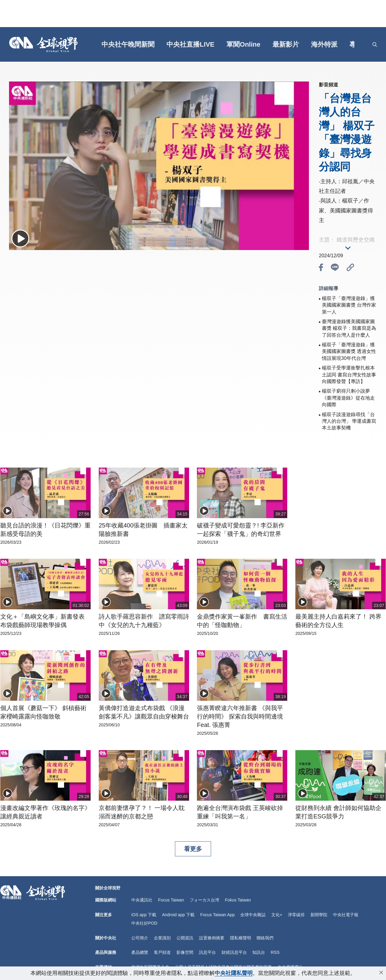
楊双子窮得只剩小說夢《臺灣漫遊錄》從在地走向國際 (348, 398)
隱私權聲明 (241, 937)
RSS (275, 951)
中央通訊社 (142, 900)
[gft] (85, 45)
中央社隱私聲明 (234, 973)
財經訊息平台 (234, 951)
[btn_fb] (321, 268)
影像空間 (185, 951)
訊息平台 (207, 951)
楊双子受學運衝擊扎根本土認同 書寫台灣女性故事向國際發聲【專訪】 (349, 375)
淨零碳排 (296, 914)
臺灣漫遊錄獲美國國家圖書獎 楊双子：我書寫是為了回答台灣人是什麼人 (349, 328)
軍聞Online (244, 44)
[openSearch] (375, 45)
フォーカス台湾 (204, 900)
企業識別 (162, 937)
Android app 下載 (178, 914)
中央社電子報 (345, 914)
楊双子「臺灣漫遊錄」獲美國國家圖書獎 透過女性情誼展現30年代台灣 (349, 351)
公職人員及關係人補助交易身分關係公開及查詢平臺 (223, 966)
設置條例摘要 (212, 937)
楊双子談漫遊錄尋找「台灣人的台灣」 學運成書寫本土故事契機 (349, 421)
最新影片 (286, 44)
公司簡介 (140, 937)
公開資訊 (185, 937)
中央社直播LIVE (191, 44)
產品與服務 (106, 951)
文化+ (276, 914)
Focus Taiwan (171, 900)
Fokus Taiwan (237, 900)
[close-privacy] (381, 972)
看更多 (193, 849)
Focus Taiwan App (217, 914)
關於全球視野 (108, 888)
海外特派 (325, 44)
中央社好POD (144, 923)
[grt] (366, 45)
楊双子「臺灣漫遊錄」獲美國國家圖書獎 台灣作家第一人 (349, 305)
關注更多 (104, 914)
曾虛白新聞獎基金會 (150, 966)
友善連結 (104, 966)
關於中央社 (106, 937)
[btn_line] (335, 268)
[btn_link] (350, 268)
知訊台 (259, 951)
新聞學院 (318, 914)
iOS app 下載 (144, 914)
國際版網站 (106, 900)
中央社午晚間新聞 (129, 44)
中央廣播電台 (290, 966)
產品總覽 (140, 951)
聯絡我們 (265, 937)
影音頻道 (328, 85)
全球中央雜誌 (252, 914)
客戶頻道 (162, 951)
